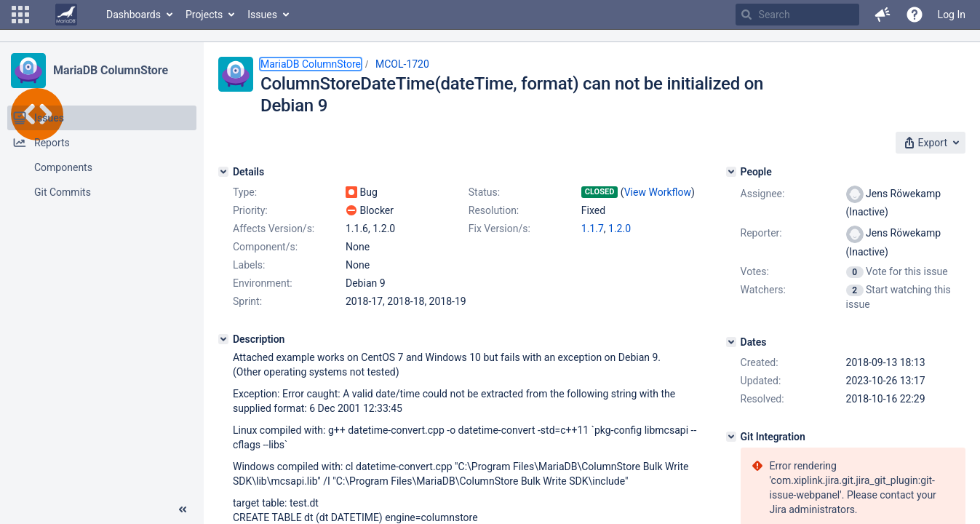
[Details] (223, 172)
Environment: (263, 283)
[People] (731, 172)
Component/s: (265, 247)
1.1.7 (593, 229)
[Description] (223, 339)
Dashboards (134, 15)
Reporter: (761, 233)
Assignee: (763, 194)
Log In (952, 15)
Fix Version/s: (499, 229)
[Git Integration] (731, 437)
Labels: (249, 265)
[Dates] (731, 342)
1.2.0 (620, 229)
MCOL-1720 (402, 64)
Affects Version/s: (274, 229)
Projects (204, 15)
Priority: (250, 210)
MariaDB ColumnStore (111, 70)
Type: (245, 192)
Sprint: (247, 301)
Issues (262, 15)
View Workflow (658, 192)
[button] (20, 15)
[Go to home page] (66, 15)
